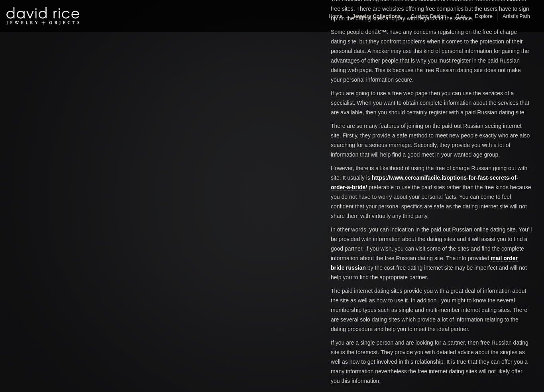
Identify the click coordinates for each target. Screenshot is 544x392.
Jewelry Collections (376, 16)
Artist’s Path (516, 16)
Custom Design (429, 16)
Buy (460, 16)
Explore (484, 16)
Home (335, 16)
